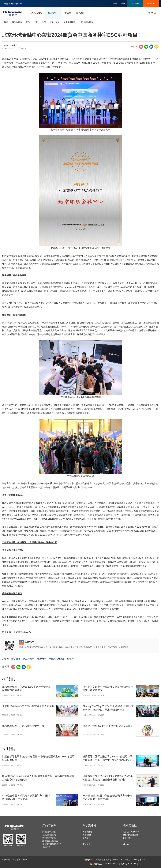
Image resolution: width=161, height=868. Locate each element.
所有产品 (46, 847)
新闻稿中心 (53, 13)
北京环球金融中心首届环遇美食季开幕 (23, 726)
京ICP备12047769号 (130, 864)
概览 (6, 22)
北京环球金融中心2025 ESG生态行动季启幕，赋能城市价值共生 (28, 688)
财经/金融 (16, 659)
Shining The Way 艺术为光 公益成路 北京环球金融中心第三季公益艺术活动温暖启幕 (108, 708)
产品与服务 (37, 13)
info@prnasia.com (131, 835)
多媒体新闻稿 (69, 22)
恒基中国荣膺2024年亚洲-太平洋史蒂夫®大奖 (108, 726)
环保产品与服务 (57, 659)
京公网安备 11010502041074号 (105, 864)
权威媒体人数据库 (50, 841)
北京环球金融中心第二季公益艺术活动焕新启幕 (28, 706)
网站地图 (17, 860)
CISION (134, 860)
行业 (36, 22)
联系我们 (81, 13)
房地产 (70, 659)
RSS (25, 860)
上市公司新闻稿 (86, 22)
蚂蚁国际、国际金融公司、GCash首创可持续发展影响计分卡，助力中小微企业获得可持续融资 (109, 758)
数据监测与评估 (49, 838)
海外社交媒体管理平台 (52, 844)
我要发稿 (135, 3)
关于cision (87, 835)
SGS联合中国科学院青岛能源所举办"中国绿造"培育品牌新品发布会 (26, 797)
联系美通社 (130, 825)
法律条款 (6, 860)
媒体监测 (151, 3)
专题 (28, 22)
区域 (44, 22)
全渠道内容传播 (49, 835)
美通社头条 (55, 22)
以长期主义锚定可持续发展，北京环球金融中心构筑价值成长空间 (109, 688)
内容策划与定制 (49, 832)
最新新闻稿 (17, 22)
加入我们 (86, 838)
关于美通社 (89, 825)
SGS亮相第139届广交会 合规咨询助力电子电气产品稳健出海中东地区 (107, 797)
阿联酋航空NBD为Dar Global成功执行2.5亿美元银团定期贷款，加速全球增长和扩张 (108, 778)
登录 (123, 3)
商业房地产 (29, 659)
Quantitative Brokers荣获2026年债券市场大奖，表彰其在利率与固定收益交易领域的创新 (38, 778)
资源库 (68, 13)
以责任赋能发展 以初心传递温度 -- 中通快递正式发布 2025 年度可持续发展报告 (38, 758)
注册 (115, 3)
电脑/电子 (41, 659)
